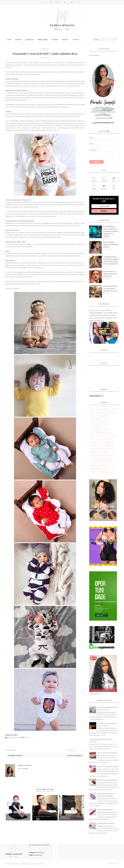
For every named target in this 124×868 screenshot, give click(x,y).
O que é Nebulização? (43, 817)
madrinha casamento (96, 462)
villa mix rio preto (103, 472)
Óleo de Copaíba (94, 55)
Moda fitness (107, 429)
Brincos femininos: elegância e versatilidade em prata (111, 245)
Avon (92, 413)
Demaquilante (103, 416)
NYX (110, 432)
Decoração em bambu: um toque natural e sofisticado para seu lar (110, 288)
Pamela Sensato (25, 765)
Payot (108, 436)
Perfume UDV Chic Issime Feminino (107, 766)
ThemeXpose (25, 864)
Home (9, 40)
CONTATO (76, 40)
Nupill (92, 436)
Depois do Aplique (95, 419)
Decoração (29, 40)
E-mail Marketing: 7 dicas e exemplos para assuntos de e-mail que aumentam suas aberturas (110, 231)
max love (108, 462)
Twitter (19, 737)
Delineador (94, 416)
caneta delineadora (106, 446)
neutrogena (104, 465)
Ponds (92, 439)
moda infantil (94, 465)
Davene (104, 413)
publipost (45, 49)
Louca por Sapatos (105, 422)
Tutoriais (55, 40)
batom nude (94, 446)
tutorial (93, 472)
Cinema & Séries (42, 40)
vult (112, 472)
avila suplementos (108, 442)
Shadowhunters (95, 442)
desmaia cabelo (104, 452)
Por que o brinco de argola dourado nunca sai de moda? (110, 274)
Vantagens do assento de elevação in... (18, 817)
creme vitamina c (95, 449)
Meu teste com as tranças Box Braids (100, 310)
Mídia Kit (65, 40)
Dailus (98, 413)
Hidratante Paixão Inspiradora (106, 823)
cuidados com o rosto (109, 449)
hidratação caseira (96, 455)
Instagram (10, 737)
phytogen (107, 469)
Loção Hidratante (95, 426)
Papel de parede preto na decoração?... (71, 817)
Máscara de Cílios (102, 432)
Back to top (114, 864)
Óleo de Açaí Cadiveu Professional (107, 753)
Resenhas (18, 40)
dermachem (94, 452)
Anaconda (114, 409)
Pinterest (26, 737)
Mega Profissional (96, 429)
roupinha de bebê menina (18, 281)
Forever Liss (94, 422)
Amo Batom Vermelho (102, 409)
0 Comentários (11, 750)
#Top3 (92, 409)
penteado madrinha (96, 469)
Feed (114, 187)
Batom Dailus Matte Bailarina (105, 810)
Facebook (94, 179)
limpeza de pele (110, 459)
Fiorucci (106, 419)
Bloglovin (104, 187)
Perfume (115, 436)
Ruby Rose (107, 439)
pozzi (114, 469)
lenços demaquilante (96, 459)
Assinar (104, 211)
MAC (104, 426)
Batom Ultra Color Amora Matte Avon (108, 780)
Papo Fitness (100, 436)
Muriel (92, 432)
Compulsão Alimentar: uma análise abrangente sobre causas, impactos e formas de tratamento (111, 260)
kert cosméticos (109, 455)
